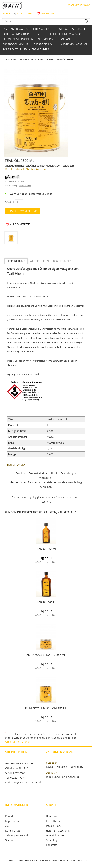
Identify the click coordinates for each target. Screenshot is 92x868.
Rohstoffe (52, 845)
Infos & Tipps (54, 826)
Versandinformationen (18, 742)
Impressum (12, 821)
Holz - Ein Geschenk (58, 831)
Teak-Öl (40, 34)
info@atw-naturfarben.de (27, 782)
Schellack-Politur (16, 34)
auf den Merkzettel (21, 224)
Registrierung (26, 13)
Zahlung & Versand (17, 835)
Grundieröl (46, 39)
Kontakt (10, 816)
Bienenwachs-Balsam (70, 29)
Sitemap (10, 840)
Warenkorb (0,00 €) (79, 5)
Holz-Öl (65, 39)
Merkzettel (48, 13)
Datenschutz (13, 831)
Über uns (51, 816)
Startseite (11, 60)
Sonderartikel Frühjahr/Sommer (26, 50)
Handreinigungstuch (73, 44)
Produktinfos (54, 821)
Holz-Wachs (42, 29)
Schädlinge (53, 840)
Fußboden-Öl (43, 44)
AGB (8, 826)
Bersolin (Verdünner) (18, 39)
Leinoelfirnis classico (66, 34)
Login (7, 13)
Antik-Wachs (19, 29)
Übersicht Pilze (55, 835)
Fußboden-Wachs (15, 44)
